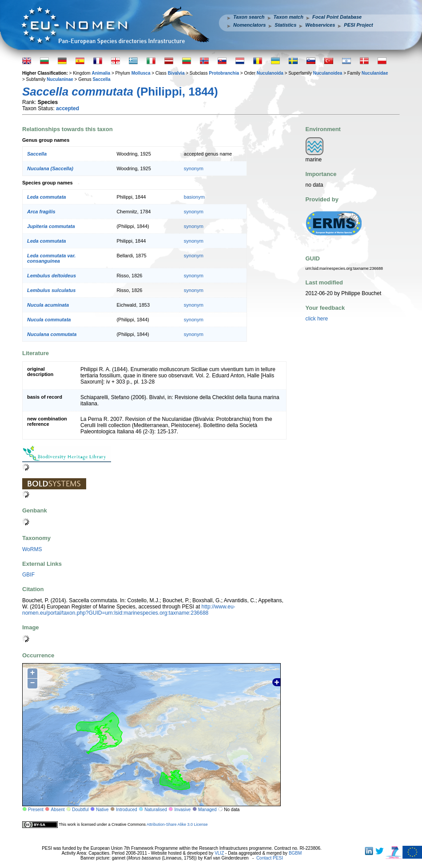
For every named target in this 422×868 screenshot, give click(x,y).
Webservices (320, 25)
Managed (207, 810)
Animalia (101, 73)
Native (102, 810)
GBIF (28, 575)
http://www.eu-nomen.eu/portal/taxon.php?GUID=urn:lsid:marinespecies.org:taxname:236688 (129, 610)
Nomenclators (249, 25)
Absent (58, 810)
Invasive (183, 810)
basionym (194, 197)
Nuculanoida (270, 73)
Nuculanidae (375, 73)
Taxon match (289, 17)
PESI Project (358, 25)
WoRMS (32, 549)
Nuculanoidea (328, 73)
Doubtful (80, 810)
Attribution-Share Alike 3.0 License (177, 824)
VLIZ (219, 853)
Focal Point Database (337, 17)
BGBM (295, 853)
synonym (194, 168)
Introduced (126, 810)
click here (317, 319)
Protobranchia (224, 73)
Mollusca (141, 73)
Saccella (101, 79)
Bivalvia (176, 73)
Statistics (285, 25)
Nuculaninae (60, 79)
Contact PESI (270, 858)
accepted (68, 108)
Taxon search (249, 17)
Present (36, 810)
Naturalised (156, 810)
